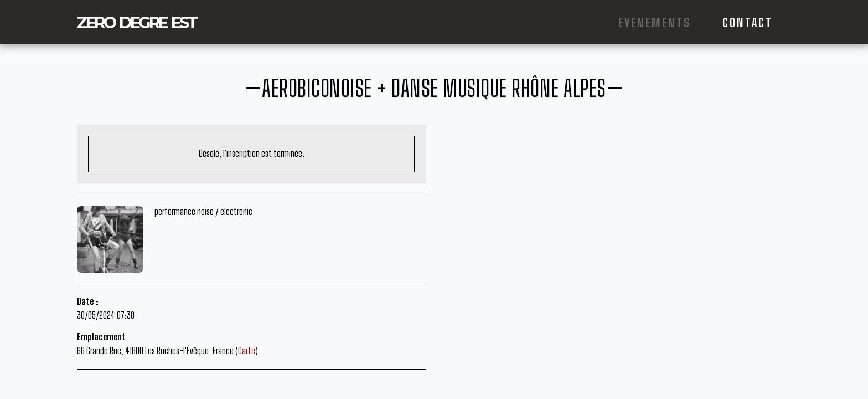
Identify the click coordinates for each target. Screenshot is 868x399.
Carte (247, 351)
